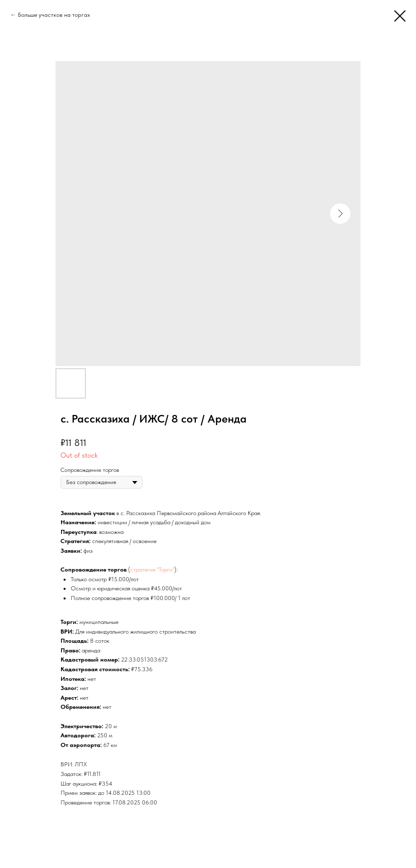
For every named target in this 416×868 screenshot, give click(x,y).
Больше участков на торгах (54, 15)
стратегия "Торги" (152, 570)
